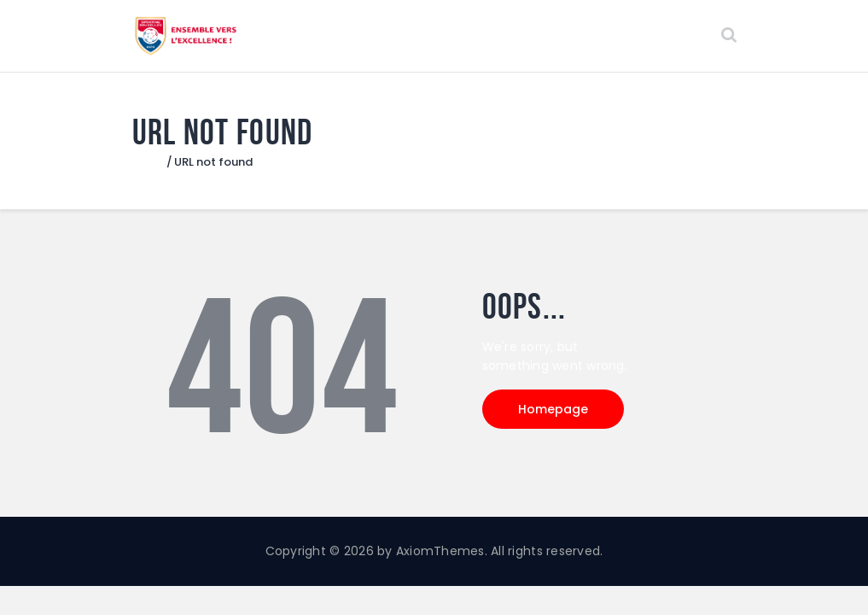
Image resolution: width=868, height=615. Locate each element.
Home (149, 162)
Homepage (553, 409)
